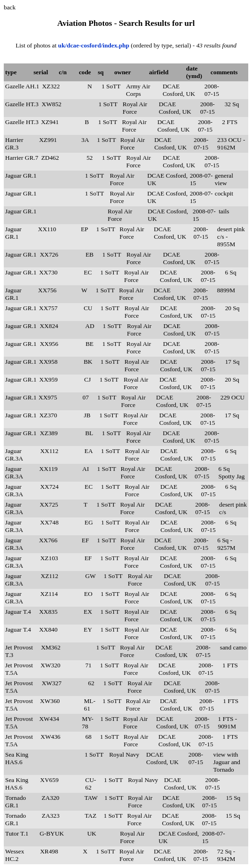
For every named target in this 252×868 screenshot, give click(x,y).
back (10, 7)
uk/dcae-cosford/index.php (94, 45)
